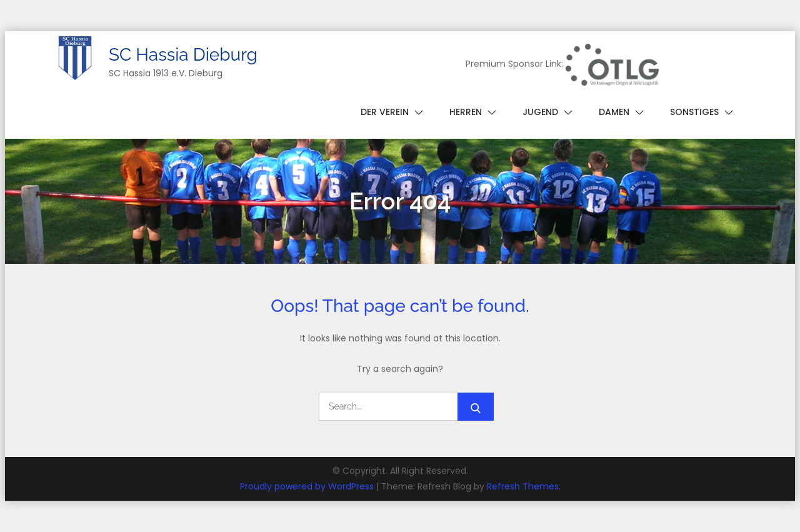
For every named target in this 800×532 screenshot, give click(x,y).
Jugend (540, 112)
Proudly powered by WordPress (308, 486)
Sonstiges (694, 112)
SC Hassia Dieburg (183, 55)
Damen (614, 112)
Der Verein (385, 112)
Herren (466, 112)
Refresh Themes (523, 486)
